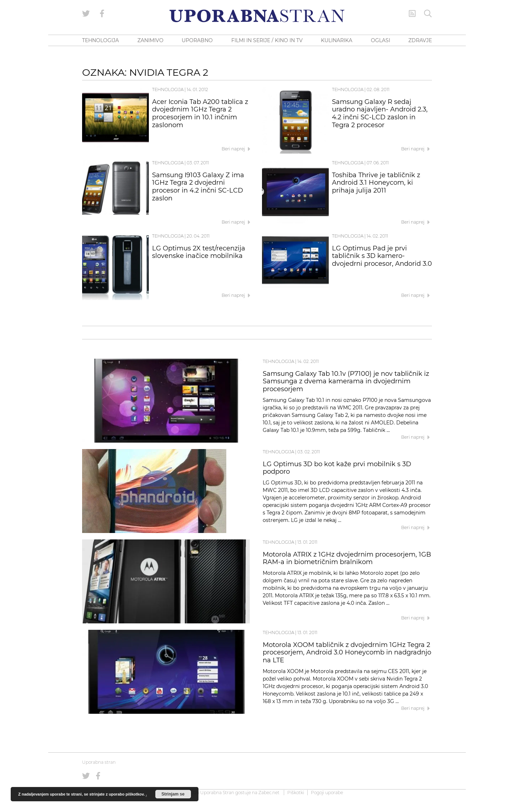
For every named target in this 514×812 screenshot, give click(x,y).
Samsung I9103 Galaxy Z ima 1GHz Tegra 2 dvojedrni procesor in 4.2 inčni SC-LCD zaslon (198, 187)
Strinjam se (173, 794)
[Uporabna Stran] (257, 16)
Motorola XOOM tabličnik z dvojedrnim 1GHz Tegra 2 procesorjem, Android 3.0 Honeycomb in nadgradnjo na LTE (347, 653)
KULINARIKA (337, 40)
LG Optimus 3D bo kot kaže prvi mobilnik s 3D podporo (337, 468)
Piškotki (296, 793)
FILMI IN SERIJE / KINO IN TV (267, 40)
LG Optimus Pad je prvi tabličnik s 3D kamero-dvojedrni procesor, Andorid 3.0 (382, 256)
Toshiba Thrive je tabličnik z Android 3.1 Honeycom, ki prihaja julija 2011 (376, 183)
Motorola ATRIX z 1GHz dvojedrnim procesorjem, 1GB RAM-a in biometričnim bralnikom (347, 558)
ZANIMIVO (150, 40)
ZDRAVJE (420, 40)
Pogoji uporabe (327, 793)
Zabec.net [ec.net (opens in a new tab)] (269, 793)
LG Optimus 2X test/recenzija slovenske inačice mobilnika (199, 252)
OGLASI (381, 40)
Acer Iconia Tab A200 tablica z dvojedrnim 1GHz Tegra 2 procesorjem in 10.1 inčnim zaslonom (200, 113)
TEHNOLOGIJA (100, 40)
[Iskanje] (428, 14)
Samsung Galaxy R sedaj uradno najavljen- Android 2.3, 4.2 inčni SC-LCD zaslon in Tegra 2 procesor (380, 113)
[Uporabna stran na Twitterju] (86, 14)
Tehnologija (168, 89)
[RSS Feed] (412, 14)
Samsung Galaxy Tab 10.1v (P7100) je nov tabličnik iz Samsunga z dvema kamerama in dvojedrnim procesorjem (346, 382)
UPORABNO (197, 40)
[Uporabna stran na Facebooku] (102, 14)
